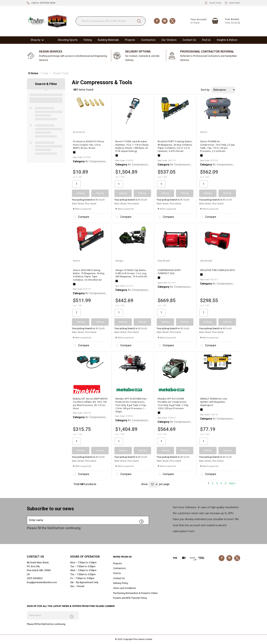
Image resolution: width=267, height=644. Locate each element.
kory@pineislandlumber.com (42, 582)
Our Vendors (169, 40)
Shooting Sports (68, 40)
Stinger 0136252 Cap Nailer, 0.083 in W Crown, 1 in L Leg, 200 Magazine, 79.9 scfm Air (131, 273)
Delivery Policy (121, 583)
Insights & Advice (227, 40)
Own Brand (164, 261)
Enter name (28, 516)
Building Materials (108, 40)
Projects (130, 40)
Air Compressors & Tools (100, 161)
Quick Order (215, 3)
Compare (81, 217)
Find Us (206, 40)
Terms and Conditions (125, 588)
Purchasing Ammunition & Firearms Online (135, 593)
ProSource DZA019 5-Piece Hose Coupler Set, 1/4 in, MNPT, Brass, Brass (89, 145)
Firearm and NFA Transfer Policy (130, 598)
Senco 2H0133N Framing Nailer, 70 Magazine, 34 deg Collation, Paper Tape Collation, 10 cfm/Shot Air (89, 275)
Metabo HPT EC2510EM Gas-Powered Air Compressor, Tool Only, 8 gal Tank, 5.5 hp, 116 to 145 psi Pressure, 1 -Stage (131, 405)
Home (33, 73)
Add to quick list (82, 209)
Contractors (148, 40)
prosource (79, 132)
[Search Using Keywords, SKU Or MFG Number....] (111, 21)
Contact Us (189, 40)
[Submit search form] (139, 21)
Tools (45, 73)
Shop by (36, 40)
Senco (204, 132)
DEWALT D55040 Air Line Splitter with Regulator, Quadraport (214, 402)
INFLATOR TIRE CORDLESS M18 (217, 270)
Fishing (88, 40)
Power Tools (61, 73)
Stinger (120, 261)
